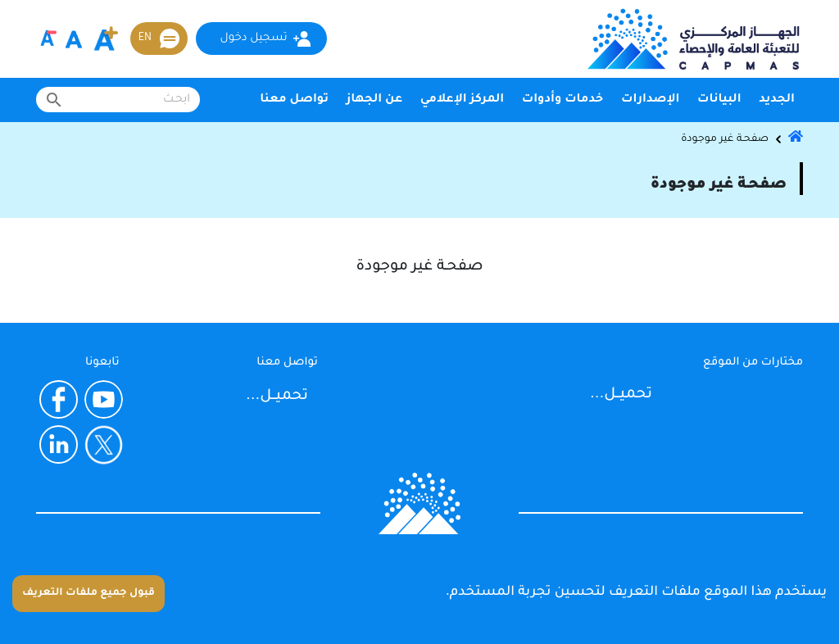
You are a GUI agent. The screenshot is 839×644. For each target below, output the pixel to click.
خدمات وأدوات (563, 100)
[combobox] (118, 99)
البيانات (719, 100)
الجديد (777, 100)
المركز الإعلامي (463, 100)
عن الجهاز (375, 100)
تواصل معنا (294, 100)
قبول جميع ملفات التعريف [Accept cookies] (88, 593)
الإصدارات (650, 100)
